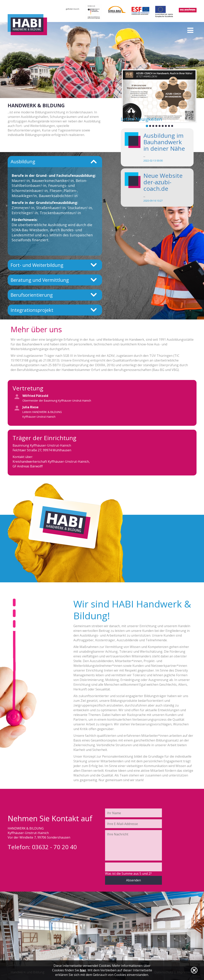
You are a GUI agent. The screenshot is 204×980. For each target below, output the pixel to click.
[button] (128, 96)
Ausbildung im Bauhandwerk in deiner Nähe (164, 142)
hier (83, 970)
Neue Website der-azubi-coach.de (163, 182)
